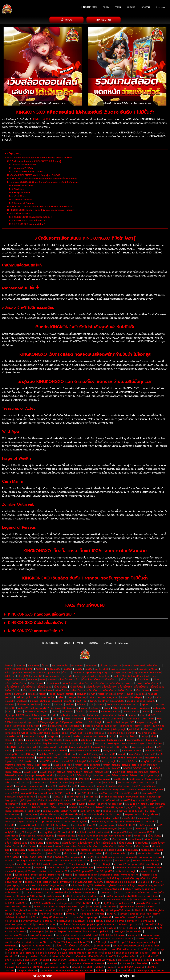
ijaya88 (124, 914)
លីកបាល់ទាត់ (84, 779)
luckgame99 (74, 963)
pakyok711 (106, 932)
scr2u (158, 697)
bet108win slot (58, 726)
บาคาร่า (130, 683)
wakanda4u (104, 832)
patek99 (10, 797)
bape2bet (105, 676)
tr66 (140, 917)
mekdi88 (18, 761)
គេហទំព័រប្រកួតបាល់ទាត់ (65, 779)
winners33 (131, 857)
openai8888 (12, 793)
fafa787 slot (118, 772)
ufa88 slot (144, 893)
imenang (58, 705)
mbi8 (67, 758)
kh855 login (56, 814)
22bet (116, 708)
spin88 (52, 786)
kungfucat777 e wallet (28, 744)
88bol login (96, 722)
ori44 (44, 793)
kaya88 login (59, 733)
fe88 (82, 811)
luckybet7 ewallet (28, 747)
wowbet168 (74, 932)
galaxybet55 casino (147, 903)
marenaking (147, 928)
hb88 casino (136, 779)
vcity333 (10, 832)
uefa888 (100, 885)
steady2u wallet (29, 956)
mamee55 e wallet (132, 751)
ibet (85, 701)
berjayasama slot (82, 882)
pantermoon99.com (16, 935)
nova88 (131, 917)
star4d (156, 953)
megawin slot (135, 758)
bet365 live (92, 797)
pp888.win (122, 924)
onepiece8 (105, 790)
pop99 (91, 924)
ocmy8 (23, 790)
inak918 (70, 705)
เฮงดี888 (137, 960)
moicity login (109, 761)
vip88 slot (60, 832)
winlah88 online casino (110, 857)
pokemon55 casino (45, 924)
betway (82, 697)
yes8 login (105, 864)
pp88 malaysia (105, 924)
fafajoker (132, 772)
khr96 (78, 814)
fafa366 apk (23, 807)
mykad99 (65, 882)
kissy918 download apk (56, 917)
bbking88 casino (138, 676)
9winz (107, 708)
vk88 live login (73, 896)
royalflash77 (27, 946)
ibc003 (68, 701)
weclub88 (37, 676)
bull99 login (114, 878)
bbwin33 (32, 680)
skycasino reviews (73, 949)
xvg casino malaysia (143, 747)
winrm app (156, 857)
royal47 (114, 942)
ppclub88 (136, 924)
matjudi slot (69, 754)
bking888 (23, 676)
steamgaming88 (14, 822)
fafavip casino (120, 775)
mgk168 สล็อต (126, 971)
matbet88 (62, 871)
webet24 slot (35, 910)
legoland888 (50, 744)
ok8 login (46, 790)
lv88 (116, 747)
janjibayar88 (58, 708)
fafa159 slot (148, 804)
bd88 (42, 680)
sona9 (19, 712)
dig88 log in (110, 903)
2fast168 (140, 967)
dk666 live (76, 900)
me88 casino (39, 875)
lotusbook (68, 712)
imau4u (47, 705)
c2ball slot (139, 910)
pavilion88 (79, 921)
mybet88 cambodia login (122, 885)
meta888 (75, 871)
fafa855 (46, 765)
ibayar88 (57, 701)
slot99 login (146, 949)
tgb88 (92, 825)
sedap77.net (152, 946)
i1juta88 (125, 697)
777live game (131, 719)
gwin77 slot (94, 811)
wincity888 (77, 857)
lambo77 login (114, 814)
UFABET (128, 666)
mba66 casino (26, 758)
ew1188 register (97, 804)
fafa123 (61, 772)
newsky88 (119, 932)
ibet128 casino (40, 783)
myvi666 (62, 786)
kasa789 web (13, 814)
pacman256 (100, 793)
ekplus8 (100, 914)
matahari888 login (49, 754)
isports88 (158, 705)
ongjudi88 (144, 790)
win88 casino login (120, 836)
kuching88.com (135, 740)
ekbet (102, 697)
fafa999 (46, 768)
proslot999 (124, 960)
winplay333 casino (121, 910)
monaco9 (112, 963)
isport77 (146, 705)
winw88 (64, 861)
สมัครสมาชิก (20, 932)
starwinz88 (11, 956)
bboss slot (19, 680)
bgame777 (115, 666)
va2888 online (35, 896)
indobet (99, 967)
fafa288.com (23, 715)
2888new (116, 719)
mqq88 (145, 761)
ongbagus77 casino (125, 790)
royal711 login (127, 942)
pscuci (44, 928)
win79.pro (153, 896)
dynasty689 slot (67, 804)
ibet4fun (104, 701)
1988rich (44, 914)
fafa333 (116, 768)
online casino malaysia (124, 669)
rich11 (124, 708)
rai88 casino (118, 935)
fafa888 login (84, 775)
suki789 (18, 960)
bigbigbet (11, 800)
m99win (154, 669)
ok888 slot (11, 790)
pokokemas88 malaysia (72, 924)
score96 (117, 946)
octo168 (65, 967)
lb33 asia (100, 744)
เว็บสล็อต (68, 669)
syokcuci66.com (135, 822)
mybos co (123, 783)
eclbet (9, 875)
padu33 (113, 793)
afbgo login (12, 783)
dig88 (97, 903)
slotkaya (160, 949)
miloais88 (94, 761)
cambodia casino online (72, 715)
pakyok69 (35, 963)
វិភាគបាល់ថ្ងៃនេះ (27, 779)
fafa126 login (132, 804)
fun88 (60, 694)
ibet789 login (156, 900)
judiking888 (102, 669)
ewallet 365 (119, 676)
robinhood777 (82, 942)
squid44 (145, 953)
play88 (121, 921)
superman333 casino (58, 822)
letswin (64, 744)
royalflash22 (12, 946)
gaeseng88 (142, 971)
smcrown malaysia (57, 953)
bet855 (9, 666)
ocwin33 (34, 790)
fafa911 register (115, 807)
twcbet (134, 914)
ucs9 (130, 829)
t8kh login (93, 907)
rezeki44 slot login (123, 939)
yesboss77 (120, 864)
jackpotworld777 (39, 708)
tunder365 (46, 971)
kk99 (154, 736)
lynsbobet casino (111, 712)
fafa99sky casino (15, 775)
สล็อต (106, 7)
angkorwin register (147, 722)
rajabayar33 (134, 935)
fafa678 (88, 772)
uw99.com (19, 896)
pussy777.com (58, 928)
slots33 (30, 953)
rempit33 (105, 939)
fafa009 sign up (78, 768)
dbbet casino (48, 804)
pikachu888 (64, 921)
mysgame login (37, 786)
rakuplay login (151, 935)
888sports (52, 736)
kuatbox (100, 740)
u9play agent (97, 878)
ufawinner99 (59, 960)
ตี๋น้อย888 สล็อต (97, 956)
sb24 (26, 893)
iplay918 (100, 705)
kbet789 (27, 907)
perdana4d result (88, 935)
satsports (96, 708)
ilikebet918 (23, 705)
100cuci (61, 868)
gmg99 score (146, 807)
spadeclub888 (78, 953)
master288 (32, 818)
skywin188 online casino (123, 949)
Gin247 (112, 736)
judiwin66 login (28, 729)
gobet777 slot (69, 811)
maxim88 (128, 878)
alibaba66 (120, 868)
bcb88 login (55, 875)
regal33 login (73, 939)
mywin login (87, 786)
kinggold (44, 960)
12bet (130, 694)
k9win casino (40, 715)
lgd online (76, 744)
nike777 (135, 786)
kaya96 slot (75, 733)
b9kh (45, 726)
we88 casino (28, 836)
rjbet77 (52, 942)
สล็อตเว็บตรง (154, 666)
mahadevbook (13, 736)
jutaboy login (119, 729)
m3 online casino (48, 751)
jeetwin (9, 697)
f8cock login (115, 804)
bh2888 (9, 903)
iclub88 (131, 701)
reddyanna (43, 712)
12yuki (104, 910)
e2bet (82, 804)
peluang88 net (14, 882)
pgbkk (142, 956)
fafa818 (100, 807)
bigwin (62, 932)
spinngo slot (95, 953)
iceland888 (118, 701)
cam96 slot (56, 800)
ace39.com (11, 779)
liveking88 (113, 744)
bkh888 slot (40, 800)
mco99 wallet (108, 758)
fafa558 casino (141, 768)
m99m (64, 751)
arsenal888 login (109, 875)
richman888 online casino (120, 882)
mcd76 (76, 758)
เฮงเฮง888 (77, 666)
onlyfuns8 (158, 790)
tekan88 (10, 825)
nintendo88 (12, 921)
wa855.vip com (114, 896)
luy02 (82, 907)
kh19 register (30, 814)
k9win (53, 715)
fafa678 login (74, 772)
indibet (110, 694)
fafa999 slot (33, 768)
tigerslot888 (141, 673)
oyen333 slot (84, 793)
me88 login (47, 818)
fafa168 (127, 768)
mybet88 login (13, 878)
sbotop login (103, 946)
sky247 (121, 694)
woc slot (127, 673)
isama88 (126, 705)
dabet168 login (29, 804)
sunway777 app (35, 822)
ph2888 (36, 889)
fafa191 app (33, 765)
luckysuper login (15, 818)
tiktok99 (122, 825)
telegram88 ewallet (28, 825)
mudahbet (109, 783)
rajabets (152, 694)
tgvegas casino (106, 825)
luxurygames (24, 967)
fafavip (30, 775)
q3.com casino (96, 928)
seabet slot (62, 893)
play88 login (153, 864)
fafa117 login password (88, 765)
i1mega (149, 697)
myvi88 (73, 786)
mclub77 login (90, 758)
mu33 (98, 783)
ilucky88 (36, 705)
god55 (109, 871)
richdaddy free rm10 (34, 942)
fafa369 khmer (40, 807)
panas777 (112, 914)
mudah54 (77, 917)
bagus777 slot (33, 882)
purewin (131, 733)
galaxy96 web (51, 811)
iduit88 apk (34, 917)
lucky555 (152, 878)
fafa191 (21, 765)
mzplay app (92, 917)
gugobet (140, 694)
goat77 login (112, 673)
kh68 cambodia (101, 818)
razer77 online (55, 939)
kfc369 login (139, 900)
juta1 (59, 729)
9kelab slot (144, 882)
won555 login (122, 861)
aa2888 (36, 903)
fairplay (70, 694)
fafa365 (17, 772)
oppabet (66, 736)
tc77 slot (151, 822)
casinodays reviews (95, 736)
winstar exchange (34, 736)
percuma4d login (66, 935)
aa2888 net (23, 903)
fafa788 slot (87, 807)
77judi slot (57, 914)
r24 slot (105, 935)
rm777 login (65, 942)
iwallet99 (23, 708)
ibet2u (93, 701)
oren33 (99, 871)
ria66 (17, 942)
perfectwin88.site (31, 921)
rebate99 (106, 917)
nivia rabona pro (147, 733)
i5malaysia (22, 701)
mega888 (39, 868)
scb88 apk (90, 900)
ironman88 (113, 705)
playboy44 (133, 921)
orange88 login (30, 793)
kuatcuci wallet (116, 740)
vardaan (77, 736)
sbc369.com (38, 893)
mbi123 (58, 758)
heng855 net (52, 910)
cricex (92, 697)
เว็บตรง (45, 666)
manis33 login (153, 751)
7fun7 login (148, 719)
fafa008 (154, 772)
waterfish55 (12, 836)
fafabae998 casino (67, 818)
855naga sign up (48, 722)
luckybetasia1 (48, 747)
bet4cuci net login (126, 871)
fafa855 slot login (63, 765)
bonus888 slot (104, 868)
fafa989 (146, 712)
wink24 (123, 928)
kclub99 (100, 733)
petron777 (49, 921)
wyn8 (62, 864)
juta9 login (70, 729)
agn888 (140, 878)
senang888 (22, 949)
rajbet (61, 697)
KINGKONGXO (89, 7)
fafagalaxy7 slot (45, 775)
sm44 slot (31, 761)
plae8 (46, 889)
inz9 (91, 705)
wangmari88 (120, 832)
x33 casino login (77, 864)
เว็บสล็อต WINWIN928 (103, 960)
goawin (134, 708)
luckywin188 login (101, 747)
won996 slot (21, 900)
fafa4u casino (59, 807)
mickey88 (81, 761)
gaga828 (131, 807)
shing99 (21, 971)
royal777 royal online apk (108, 889)
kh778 (43, 814)
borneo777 (72, 914)
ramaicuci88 (31, 939)
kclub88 (89, 733)
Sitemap (160, 7)
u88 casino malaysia (106, 829)
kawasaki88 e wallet (16, 733)
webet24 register (15, 910)
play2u (99, 921)
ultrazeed (140, 666)
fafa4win (73, 807)
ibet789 (21, 917)
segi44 (9, 949)
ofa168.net (12, 889)
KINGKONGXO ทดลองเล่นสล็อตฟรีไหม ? (41, 614)
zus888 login (24, 868)
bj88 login (25, 800)
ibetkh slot (135, 811)
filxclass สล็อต (140, 963)
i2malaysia (78, 673)
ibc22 (78, 701)
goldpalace (20, 811)
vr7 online (76, 885)
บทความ (146, 7)
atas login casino (150, 914)
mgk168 (100, 971)
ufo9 (155, 893)
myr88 (65, 885)
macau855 (143, 818)
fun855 (150, 907)
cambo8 (69, 800)
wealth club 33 (46, 836)
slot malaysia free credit (58, 676)
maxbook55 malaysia (90, 754)
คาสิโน (118, 7)
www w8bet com (94, 896)
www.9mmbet (112, 722)
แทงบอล (131, 7)
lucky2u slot (128, 818)
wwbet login (50, 864)
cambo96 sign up (86, 800)
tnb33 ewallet (146, 825)
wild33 (81, 836)
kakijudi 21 (156, 729)
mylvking (21, 786)
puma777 (87, 871)
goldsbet (31, 697)
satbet (52, 697)
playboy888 (148, 921)
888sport (82, 722)
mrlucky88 (83, 747)
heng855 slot (70, 910)
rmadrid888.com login (48, 878)
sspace (148, 960)
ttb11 (50, 829)
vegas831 (32, 832)
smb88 (40, 953)
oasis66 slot (149, 786)
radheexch (159, 708)
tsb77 (119, 893)
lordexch (30, 712)
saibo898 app (13, 893)
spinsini (109, 953)
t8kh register (109, 907)
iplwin (92, 694)
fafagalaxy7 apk (66, 775)
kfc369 (20, 719)
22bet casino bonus (97, 719)
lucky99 (99, 882)
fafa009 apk (59, 768)
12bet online (33, 719)
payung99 (44, 797)
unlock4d (140, 829)
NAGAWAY (33, 666)
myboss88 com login (143, 783)
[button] (85, 615)
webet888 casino (135, 896)
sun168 (79, 971)
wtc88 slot (34, 864)
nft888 (68, 875)
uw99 (27, 673)
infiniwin (81, 705)
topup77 (40, 829)
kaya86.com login (40, 733)
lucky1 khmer (151, 814)
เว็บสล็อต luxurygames (46, 967)
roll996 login (100, 942)
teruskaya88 (79, 825)
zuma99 (10, 868)
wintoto (34, 861)
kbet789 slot (12, 907)
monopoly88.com (128, 761)
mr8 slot (156, 761)
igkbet (141, 701)
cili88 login (87, 914)
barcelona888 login (86, 875)
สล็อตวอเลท (95, 715)
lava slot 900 (91, 932)
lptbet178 (10, 747)
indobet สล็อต (125, 967)
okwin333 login (63, 790)
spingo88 (19, 885)
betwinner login (135, 797)
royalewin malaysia (148, 942)
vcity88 (21, 832)
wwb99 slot (37, 900)
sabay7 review (133, 889)
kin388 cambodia (94, 814)
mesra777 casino (48, 761)
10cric (101, 694)
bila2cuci (10, 676)
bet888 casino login (112, 797)
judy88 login (47, 729)
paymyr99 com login (42, 935)
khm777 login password (63, 907)
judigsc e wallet (94, 726)
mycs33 (9, 786)
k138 (145, 729)
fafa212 (116, 765)
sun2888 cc (106, 893)
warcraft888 (146, 832)
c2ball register (156, 910)
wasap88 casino (66, 836)
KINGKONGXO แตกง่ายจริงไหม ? (36, 631)
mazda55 (150, 754)
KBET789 (20, 666)
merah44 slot (149, 875)
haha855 (85, 818)
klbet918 (48, 740)
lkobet (116, 818)
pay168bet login (26, 797)
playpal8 (10, 924)
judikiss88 (111, 726)
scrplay (143, 871)
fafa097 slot (137, 775)
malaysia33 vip (111, 751)
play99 (88, 889)
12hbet (46, 719)
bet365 (134, 736)
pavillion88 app (77, 928)
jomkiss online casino (75, 878)
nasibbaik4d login (118, 786)
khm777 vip (40, 907)
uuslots (143, 669)
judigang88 (76, 726)
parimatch (20, 694)
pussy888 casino (77, 868)
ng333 (126, 900)
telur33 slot (48, 825)
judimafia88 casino (130, 726)
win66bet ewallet (97, 836)
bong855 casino (101, 779)
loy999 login (153, 775)
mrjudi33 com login (82, 783)
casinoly (123, 736)
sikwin (42, 697)
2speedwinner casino (131, 907)
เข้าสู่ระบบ (51, 932)
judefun (72, 960)
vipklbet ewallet (86, 832)
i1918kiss (45, 701)
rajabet (85, 708)
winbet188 (139, 836)
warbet (133, 832)
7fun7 (102, 900)
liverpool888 (22, 875)
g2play (158, 960)
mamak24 (11, 871)
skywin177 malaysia (96, 949)
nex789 (112, 956)
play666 (110, 921)
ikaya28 (151, 701)
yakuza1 (9, 963)
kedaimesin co (115, 733)
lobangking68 (154, 744)
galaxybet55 (126, 903)
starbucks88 (135, 868)
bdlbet (52, 680)
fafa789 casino (131, 712)
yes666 (93, 864)
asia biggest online (86, 676)
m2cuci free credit (25, 751)
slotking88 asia (15, 953)
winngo (143, 857)
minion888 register (48, 885)
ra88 (42, 939)
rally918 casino (13, 939)
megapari (113, 697)
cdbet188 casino (108, 800)
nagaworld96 (157, 885)
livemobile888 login (132, 744)
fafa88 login (30, 772)
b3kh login (33, 726)
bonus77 (84, 960)
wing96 (90, 857)
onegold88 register (85, 790)
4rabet (43, 694)
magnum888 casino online (85, 751)
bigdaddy (73, 708)
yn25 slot (62, 900)
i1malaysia (137, 697)
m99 (66, 783)
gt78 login (34, 811)
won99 (136, 861)
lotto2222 (56, 783)
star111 (10, 712)
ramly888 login (153, 868)
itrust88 (11, 708)
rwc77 (49, 946)
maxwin (122, 754)
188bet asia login (73, 719)
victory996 (46, 832)
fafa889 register (14, 768)
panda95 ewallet (130, 793)
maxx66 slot (136, 754)
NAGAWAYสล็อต (60, 666)
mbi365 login (44, 758)
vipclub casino (54, 896)
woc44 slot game (103, 861)
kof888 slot (87, 740)
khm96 (69, 814)
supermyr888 (80, 822)
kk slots (19, 740)
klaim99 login (33, 740)
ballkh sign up (75, 797)
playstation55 (25, 924)
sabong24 (149, 889)
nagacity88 (113, 900)
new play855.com (72, 889)
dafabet (32, 694)
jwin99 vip (135, 729)
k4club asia (39, 673)
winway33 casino (81, 861)
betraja (145, 736)
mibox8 (31, 885)
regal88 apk (90, 939)
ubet (122, 829)
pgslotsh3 (22, 963)
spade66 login (94, 673)
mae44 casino (46, 871)
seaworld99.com (133, 946)
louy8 (9, 914)
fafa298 (144, 772)
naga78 (143, 885)
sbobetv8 (93, 712)
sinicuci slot (37, 949)
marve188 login (28, 754)
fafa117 (106, 765)
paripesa (145, 708)
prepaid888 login (154, 924)
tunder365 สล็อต (63, 971)
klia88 (59, 740)
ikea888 (10, 705)
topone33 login (24, 829)
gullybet (81, 694)
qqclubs (112, 928)
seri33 (148, 917)
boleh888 (119, 917)
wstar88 (21, 864)
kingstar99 (31, 960)
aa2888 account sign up (56, 903)
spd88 (50, 868)
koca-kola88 (71, 740)
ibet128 (25, 783)
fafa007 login (102, 775)
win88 (9, 900)
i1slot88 (9, 701)
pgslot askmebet (15, 726)
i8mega (34, 701)
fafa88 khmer (47, 772)
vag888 (152, 829)
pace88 (18, 673)
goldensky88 (51, 882)
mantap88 (11, 754)
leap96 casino (133, 814)
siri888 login (53, 949)
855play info (67, 722)
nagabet (101, 786)
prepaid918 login (16, 928)
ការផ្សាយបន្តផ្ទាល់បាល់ (23, 669)
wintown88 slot (49, 861)
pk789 (103, 666)
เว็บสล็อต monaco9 (94, 963)
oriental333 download (62, 793)
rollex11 (153, 871)
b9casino (155, 673)
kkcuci (9, 740)
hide (18, 154)
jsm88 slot (54, 673)
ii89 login (149, 811)
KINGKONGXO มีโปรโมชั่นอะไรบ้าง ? (37, 623)
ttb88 (132, 825)
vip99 (71, 832)
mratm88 (10, 765)
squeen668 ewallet (127, 953)
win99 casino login (16, 861)
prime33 (33, 928)
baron (61, 963)
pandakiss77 (149, 793)
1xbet (52, 694)
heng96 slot (110, 811)
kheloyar (71, 697)
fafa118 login (139, 765)
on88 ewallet (135, 932)
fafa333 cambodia (100, 768)
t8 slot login (30, 914)
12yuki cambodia (89, 910)
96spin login (152, 779)
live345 (88, 744)
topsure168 (49, 963)
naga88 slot (119, 779)
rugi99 (40, 946)
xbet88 (50, 900)
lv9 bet (125, 747)
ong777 (89, 885)
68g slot (134, 928)
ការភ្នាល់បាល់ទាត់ (44, 779)
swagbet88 (118, 822)
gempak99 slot (27, 871)
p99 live (25, 889)
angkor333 (128, 722)
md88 (122, 758)
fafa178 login (102, 772)
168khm (57, 719)
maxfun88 (110, 754)
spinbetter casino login (84, 893)
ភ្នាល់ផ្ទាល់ (40, 669)
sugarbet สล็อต (127, 956)
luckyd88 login (66, 747)
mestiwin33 (66, 761)
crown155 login (128, 800)
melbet (20, 697)
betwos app (154, 797)
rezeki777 (141, 939)
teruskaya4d (63, 825)
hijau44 (28, 878)
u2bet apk (130, 893)
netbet (56, 712)
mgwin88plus (36, 932)
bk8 (91, 868)
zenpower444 (136, 864)
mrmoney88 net (130, 875)
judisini (147, 726)
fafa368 (153, 765)
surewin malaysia (99, 822)
